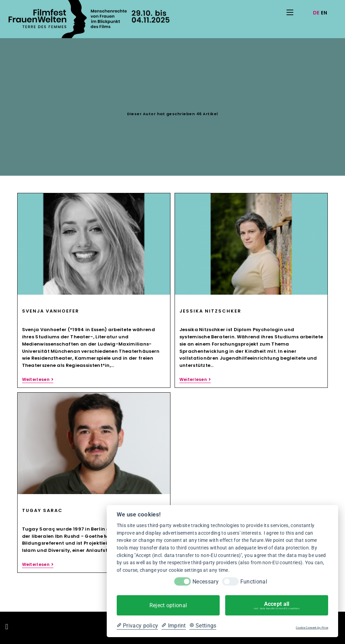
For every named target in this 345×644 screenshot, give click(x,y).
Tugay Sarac (42, 510)
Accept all (277, 605)
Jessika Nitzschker (210, 311)
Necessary (206, 582)
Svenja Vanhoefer (51, 311)
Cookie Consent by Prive (312, 628)
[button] (7, 627)
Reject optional (168, 605)
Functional (254, 582)
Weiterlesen (38, 380)
